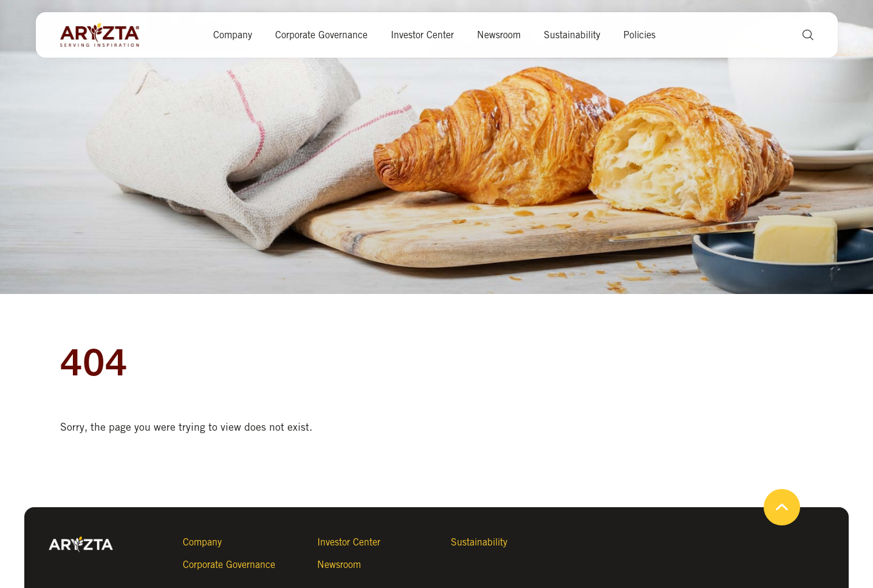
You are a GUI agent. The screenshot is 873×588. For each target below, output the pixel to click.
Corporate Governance (321, 35)
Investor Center (422, 35)
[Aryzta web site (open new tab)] (106, 35)
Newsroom (499, 35)
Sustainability (572, 35)
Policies (639, 35)
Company (233, 35)
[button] (803, 35)
